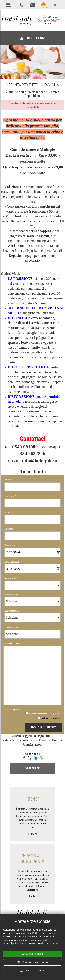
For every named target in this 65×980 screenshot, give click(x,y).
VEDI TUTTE (32, 768)
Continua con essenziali (33, 962)
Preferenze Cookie (33, 971)
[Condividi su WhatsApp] (41, 758)
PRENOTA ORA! (32, 38)
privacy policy (54, 714)
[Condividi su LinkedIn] (35, 758)
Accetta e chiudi (32, 954)
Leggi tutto (33, 890)
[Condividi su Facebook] (24, 758)
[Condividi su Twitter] (30, 758)
